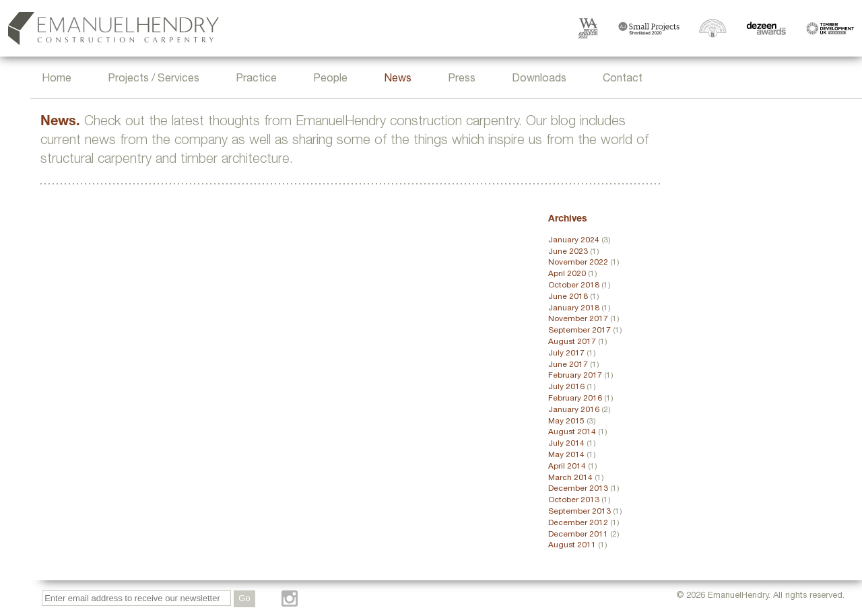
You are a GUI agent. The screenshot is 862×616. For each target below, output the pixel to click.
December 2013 (578, 489)
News (398, 79)
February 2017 (575, 376)
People (330, 79)
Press (462, 79)
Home (57, 79)
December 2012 (578, 523)
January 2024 (574, 240)
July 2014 (566, 444)
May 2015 (566, 421)
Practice (256, 79)
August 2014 (572, 432)
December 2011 (578, 535)
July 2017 (566, 353)
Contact (623, 79)
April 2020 (567, 274)
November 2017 (578, 319)
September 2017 (579, 331)
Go (244, 598)
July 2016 (566, 387)
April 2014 (567, 467)
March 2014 (570, 478)
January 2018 (574, 308)
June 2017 (568, 365)
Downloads (539, 79)
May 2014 (566, 455)
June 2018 (568, 297)
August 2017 (572, 342)
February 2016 (575, 399)
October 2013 (574, 500)
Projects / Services (154, 79)
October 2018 (574, 285)
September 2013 (579, 512)
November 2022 (578, 263)
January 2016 (574, 410)
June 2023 (568, 252)
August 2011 (572, 545)
